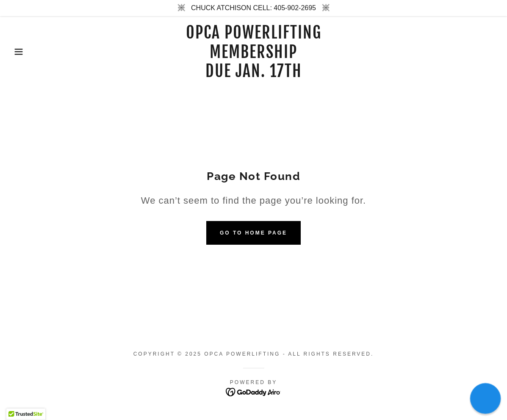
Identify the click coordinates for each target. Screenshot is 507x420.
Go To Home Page (253, 233)
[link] (254, 75)
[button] (25, 52)
